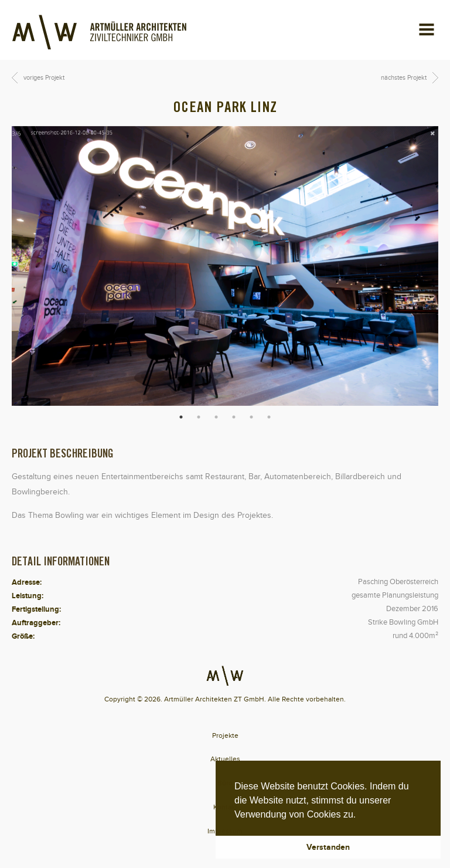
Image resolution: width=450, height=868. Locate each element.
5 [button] (251, 417)
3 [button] (216, 417)
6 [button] (269, 417)
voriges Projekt (44, 77)
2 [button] (199, 417)
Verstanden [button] (328, 847)
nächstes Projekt (404, 77)
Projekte (225, 735)
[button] (360, 815)
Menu (418, 24)
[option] (225, 266)
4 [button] (234, 417)
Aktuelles (225, 759)
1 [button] (181, 417)
